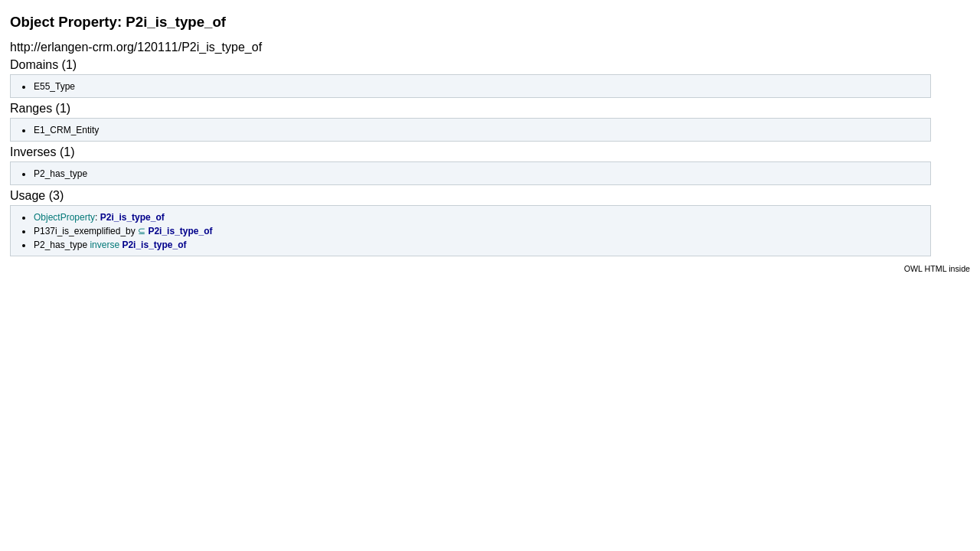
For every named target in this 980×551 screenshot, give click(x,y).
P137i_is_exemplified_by (85, 231)
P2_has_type (60, 174)
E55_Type (54, 86)
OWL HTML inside (937, 269)
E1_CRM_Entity (66, 130)
